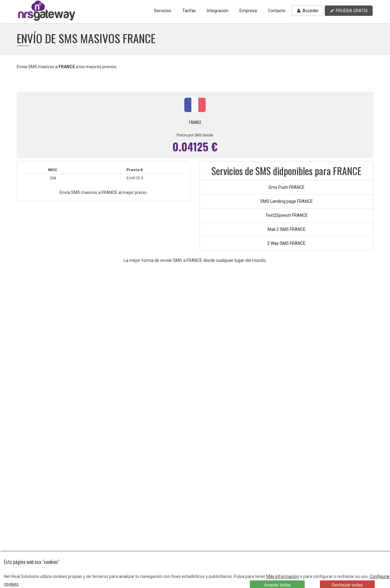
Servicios (163, 11)
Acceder (308, 11)
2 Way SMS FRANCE (286, 243)
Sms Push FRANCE (287, 187)
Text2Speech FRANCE (287, 215)
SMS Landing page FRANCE (287, 201)
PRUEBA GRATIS (349, 11)
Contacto (277, 11)
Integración (218, 11)
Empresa (248, 11)
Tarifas (189, 11)
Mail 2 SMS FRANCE (287, 229)
